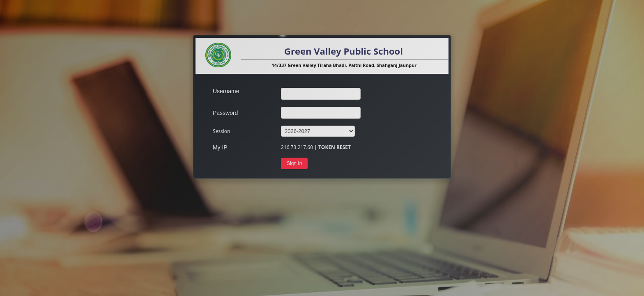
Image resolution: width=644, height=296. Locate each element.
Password (225, 113)
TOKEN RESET (335, 147)
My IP (220, 147)
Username (226, 91)
